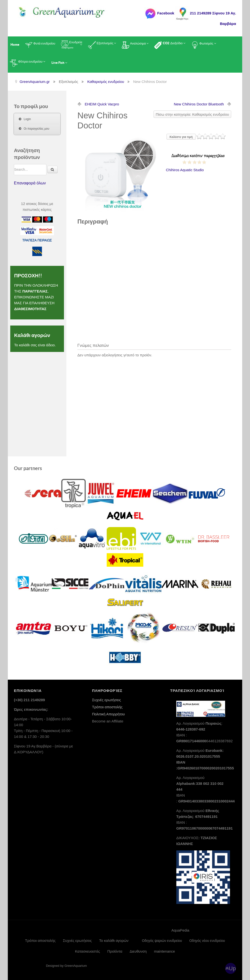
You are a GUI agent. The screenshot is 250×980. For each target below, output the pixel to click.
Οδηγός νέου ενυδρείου (207, 941)
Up (232, 968)
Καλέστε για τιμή (181, 137)
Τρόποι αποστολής (107, 707)
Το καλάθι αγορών (114, 941)
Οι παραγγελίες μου (36, 129)
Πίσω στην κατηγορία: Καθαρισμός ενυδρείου (192, 114)
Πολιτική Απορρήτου (108, 714)
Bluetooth (199, 104)
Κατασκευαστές (87, 951)
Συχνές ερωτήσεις (106, 700)
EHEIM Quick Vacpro (102, 104)
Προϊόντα (115, 951)
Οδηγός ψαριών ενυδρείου (162, 941)
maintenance (165, 951)
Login (27, 119)
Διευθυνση (138, 951)
